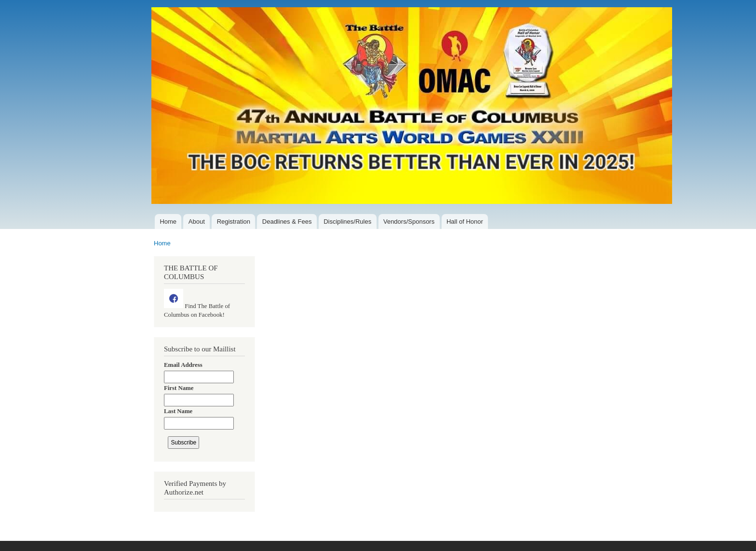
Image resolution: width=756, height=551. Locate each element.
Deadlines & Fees (287, 222)
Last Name (178, 411)
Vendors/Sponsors (409, 222)
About (197, 222)
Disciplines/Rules (347, 222)
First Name (179, 388)
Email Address (183, 365)
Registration (234, 222)
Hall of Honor (465, 222)
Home (168, 222)
